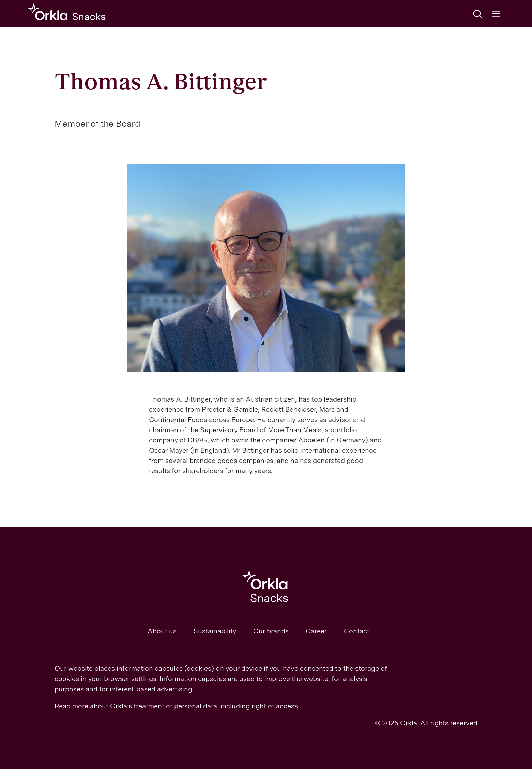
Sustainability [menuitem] (215, 631)
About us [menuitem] (162, 631)
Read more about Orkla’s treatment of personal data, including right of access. (177, 706)
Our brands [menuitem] (271, 631)
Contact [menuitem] (357, 631)
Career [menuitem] (316, 631)
